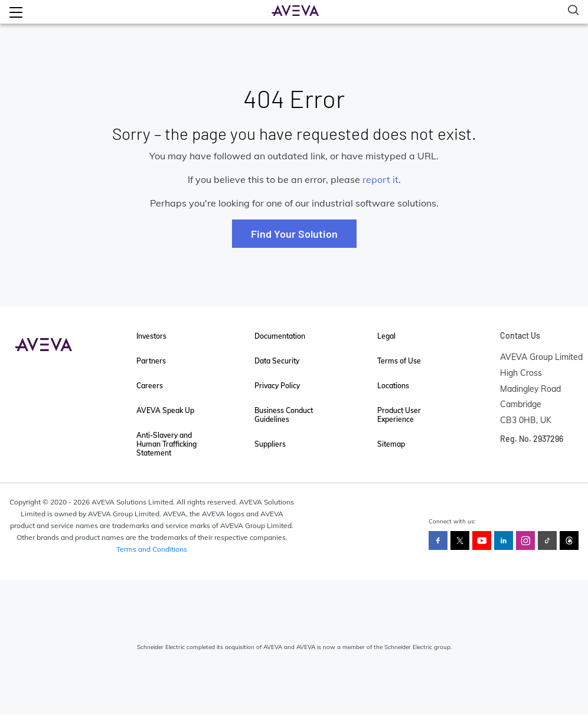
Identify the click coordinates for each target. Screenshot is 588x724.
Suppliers (270, 444)
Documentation (280, 336)
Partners (151, 361)
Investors (151, 336)
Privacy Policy (277, 386)
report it (380, 179)
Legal (386, 336)
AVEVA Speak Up (165, 410)
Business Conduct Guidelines (284, 415)
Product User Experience (399, 415)
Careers (150, 386)
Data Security (277, 361)
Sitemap (391, 444)
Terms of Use (399, 361)
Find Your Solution (294, 234)
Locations (393, 386)
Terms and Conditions (152, 549)
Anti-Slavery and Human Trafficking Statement (166, 444)
